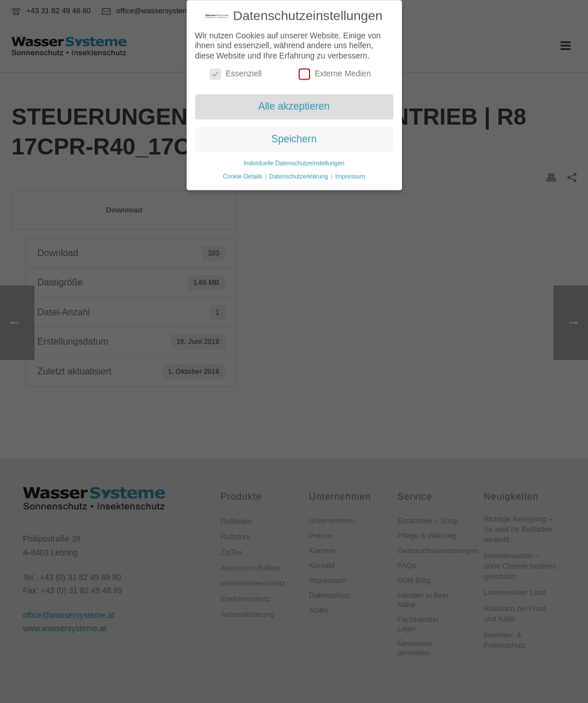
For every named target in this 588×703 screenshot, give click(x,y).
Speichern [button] (294, 136)
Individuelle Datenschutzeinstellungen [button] (294, 160)
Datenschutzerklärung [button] (299, 173)
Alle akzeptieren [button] (294, 103)
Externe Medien (335, 71)
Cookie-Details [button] (243, 173)
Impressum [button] (350, 173)
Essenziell (236, 71)
